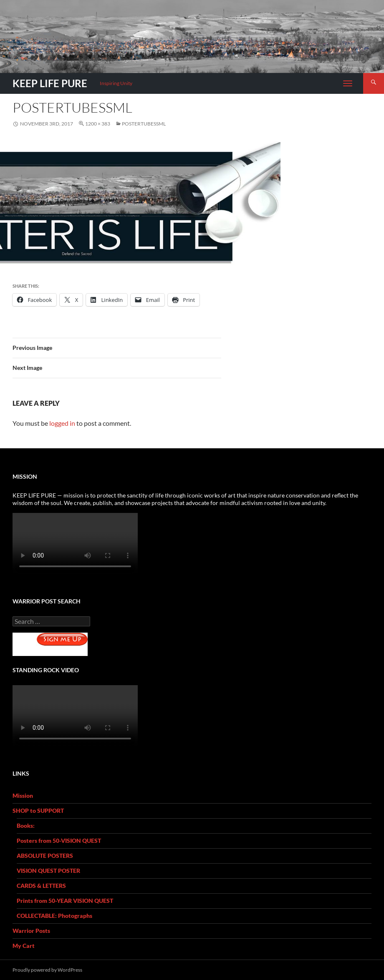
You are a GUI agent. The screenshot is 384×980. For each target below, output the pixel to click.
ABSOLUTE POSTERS (45, 856)
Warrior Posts (31, 931)
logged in (62, 423)
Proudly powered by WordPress (47, 970)
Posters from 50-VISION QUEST (59, 841)
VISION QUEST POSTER (48, 871)
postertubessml (144, 124)
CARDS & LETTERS (41, 886)
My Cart (24, 946)
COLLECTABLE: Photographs (54, 916)
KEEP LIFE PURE (50, 83)
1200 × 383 (98, 124)
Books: (26, 825)
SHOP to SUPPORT (38, 810)
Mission (23, 795)
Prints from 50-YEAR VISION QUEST (65, 901)
